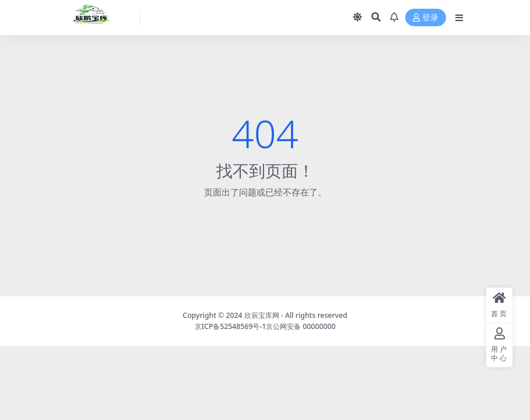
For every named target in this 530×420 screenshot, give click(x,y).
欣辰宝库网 (262, 315)
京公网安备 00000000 (301, 326)
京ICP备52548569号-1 (231, 326)
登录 (426, 18)
